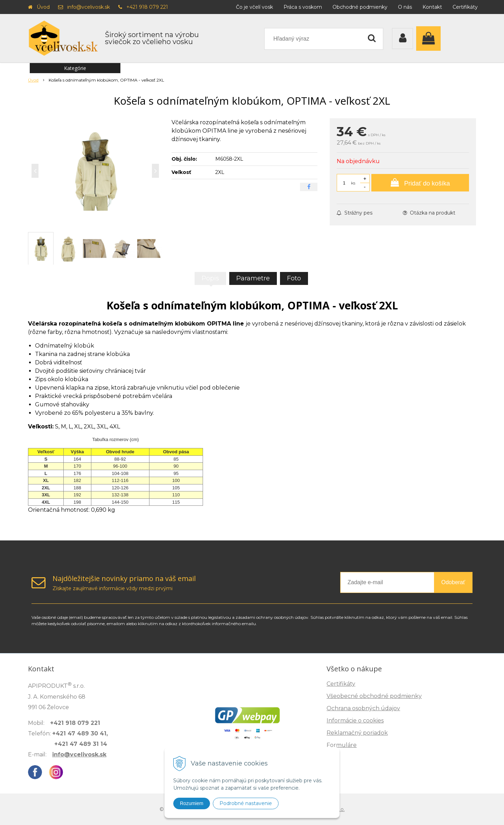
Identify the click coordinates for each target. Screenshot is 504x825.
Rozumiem (192, 803)
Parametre (253, 278)
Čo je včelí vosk (254, 7)
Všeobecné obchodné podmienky (374, 696)
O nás (405, 7)
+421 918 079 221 (147, 7)
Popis (210, 278)
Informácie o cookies (355, 721)
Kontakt (432, 7)
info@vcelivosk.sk (89, 7)
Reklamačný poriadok (357, 733)
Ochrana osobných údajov (363, 708)
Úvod (43, 7)
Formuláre (342, 745)
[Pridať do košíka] (420, 183)
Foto (294, 278)
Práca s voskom (303, 7)
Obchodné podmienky (360, 7)
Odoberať (453, 582)
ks (353, 183)
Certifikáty (465, 7)
